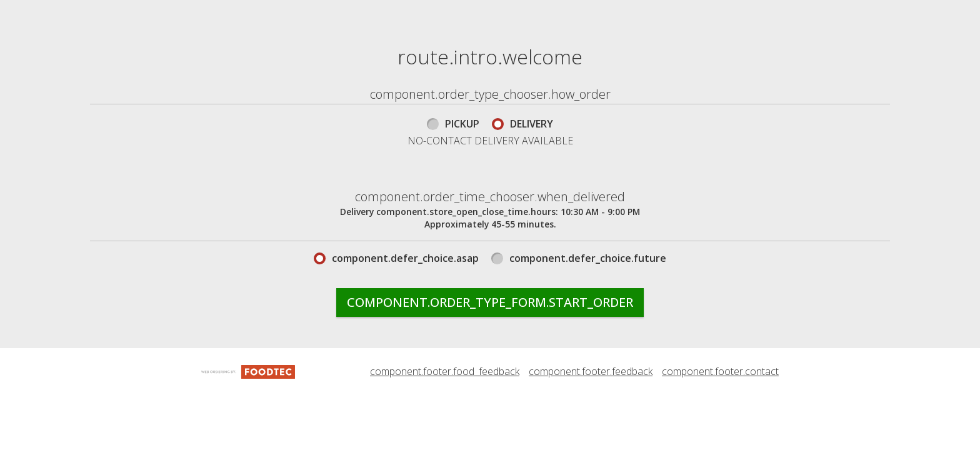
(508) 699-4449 (930, 13)
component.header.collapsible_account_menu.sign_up (389, 67)
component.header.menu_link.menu (336, 13)
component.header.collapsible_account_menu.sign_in (387, 40)
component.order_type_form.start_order (490, 382)
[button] (152, 29)
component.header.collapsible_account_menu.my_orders (605, 13)
